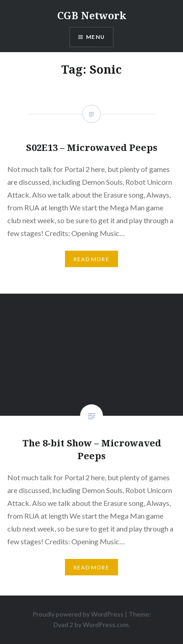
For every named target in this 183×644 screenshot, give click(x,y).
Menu (95, 37)
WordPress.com (106, 625)
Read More (91, 567)
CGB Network (92, 15)
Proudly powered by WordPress (78, 614)
